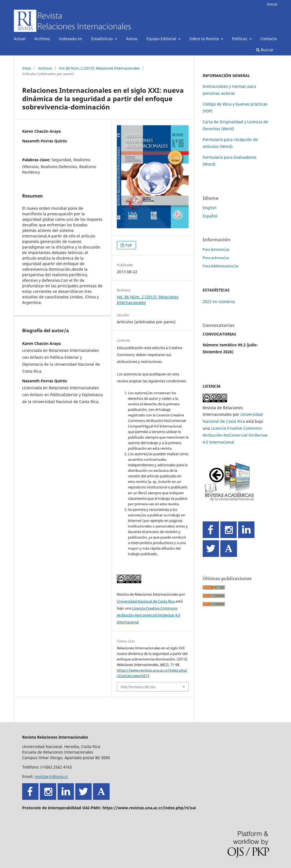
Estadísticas (103, 39)
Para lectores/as (216, 249)
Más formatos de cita (138, 687)
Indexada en (71, 39)
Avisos (132, 39)
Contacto (269, 39)
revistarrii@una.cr (51, 776)
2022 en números (219, 302)
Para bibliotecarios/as (221, 266)
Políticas (240, 39)
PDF (128, 245)
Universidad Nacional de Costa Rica (146, 601)
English (210, 208)
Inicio (27, 68)
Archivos (42, 39)
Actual (20, 39)
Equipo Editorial (162, 39)
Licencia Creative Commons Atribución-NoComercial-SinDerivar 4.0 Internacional (148, 615)
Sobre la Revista (205, 39)
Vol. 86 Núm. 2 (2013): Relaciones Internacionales (99, 68)
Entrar (272, 4)
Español (210, 216)
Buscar (265, 50)
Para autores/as (216, 258)
